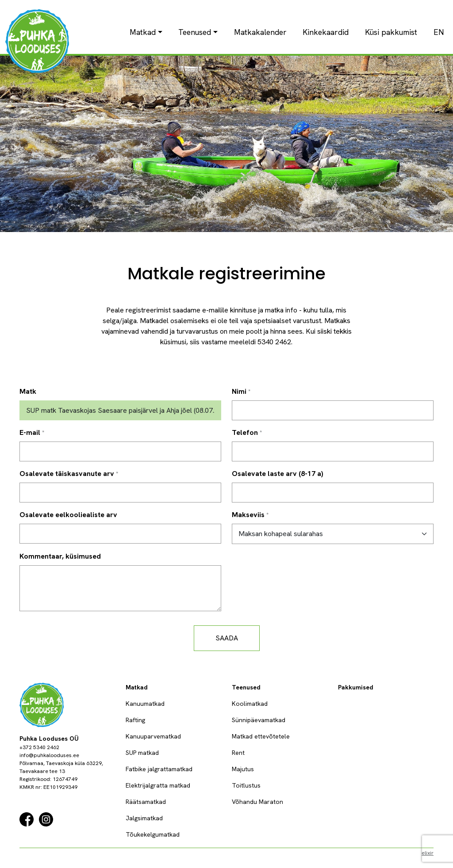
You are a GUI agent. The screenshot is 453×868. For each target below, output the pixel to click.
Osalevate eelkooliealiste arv (68, 515)
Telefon (245, 432)
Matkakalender (260, 32)
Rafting (135, 720)
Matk (28, 391)
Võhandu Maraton (257, 802)
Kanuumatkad (145, 704)
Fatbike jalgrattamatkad (159, 769)
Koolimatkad (250, 704)
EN (439, 32)
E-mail (30, 432)
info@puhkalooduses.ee (49, 755)
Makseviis (248, 515)
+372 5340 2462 (39, 747)
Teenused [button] (195, 32)
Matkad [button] (143, 32)
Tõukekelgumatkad (153, 834)
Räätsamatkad (146, 802)
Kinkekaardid (326, 32)
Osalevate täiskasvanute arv (67, 474)
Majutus (243, 769)
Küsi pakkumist (391, 32)
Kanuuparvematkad (153, 736)
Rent (238, 753)
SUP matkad (142, 753)
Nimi (239, 391)
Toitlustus (246, 785)
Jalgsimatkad (144, 818)
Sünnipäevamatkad (259, 720)
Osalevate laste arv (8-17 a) (278, 474)
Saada (227, 638)
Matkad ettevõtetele (261, 736)
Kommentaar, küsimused (60, 556)
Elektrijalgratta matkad (158, 785)
